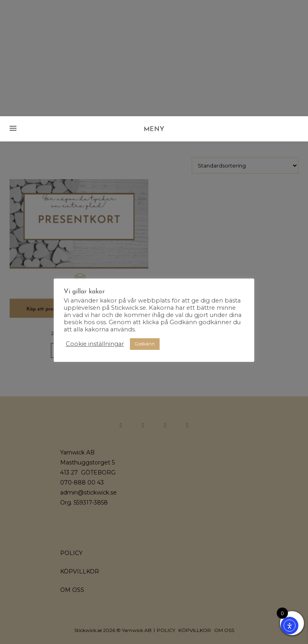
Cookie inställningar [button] (95, 344)
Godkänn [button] (145, 344)
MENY (154, 129)
